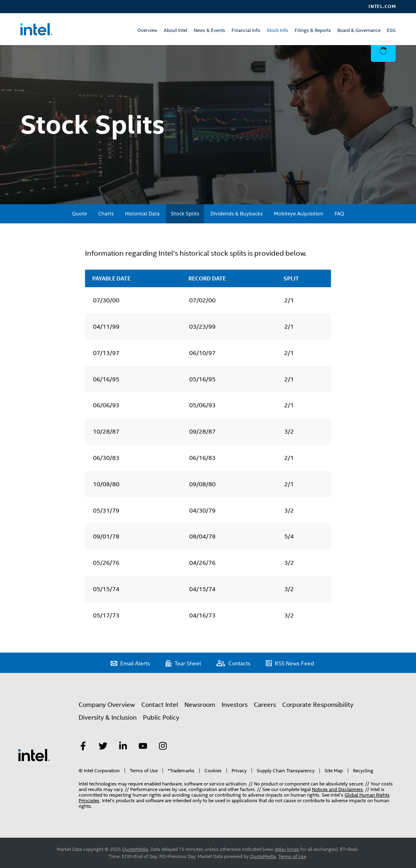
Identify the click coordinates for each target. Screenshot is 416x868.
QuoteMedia (135, 849)
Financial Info (246, 30)
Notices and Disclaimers (337, 789)
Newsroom (200, 705)
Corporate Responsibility (318, 705)
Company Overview (107, 705)
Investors (235, 705)
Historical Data (142, 214)
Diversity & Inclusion (108, 718)
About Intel (175, 30)
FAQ (339, 214)
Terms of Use (144, 771)
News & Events (209, 30)
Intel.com (382, 6)
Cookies (213, 771)
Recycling (363, 771)
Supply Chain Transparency (286, 771)
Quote (79, 214)
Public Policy (161, 718)
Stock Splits (185, 214)
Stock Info (277, 30)
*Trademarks (181, 771)
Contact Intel (160, 705)
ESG (391, 30)
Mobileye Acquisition (299, 214)
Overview (147, 30)
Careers (265, 705)
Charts (106, 214)
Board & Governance (359, 30)
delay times (287, 849)
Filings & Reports (313, 30)
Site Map (334, 771)
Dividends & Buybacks (237, 214)
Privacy (239, 771)
